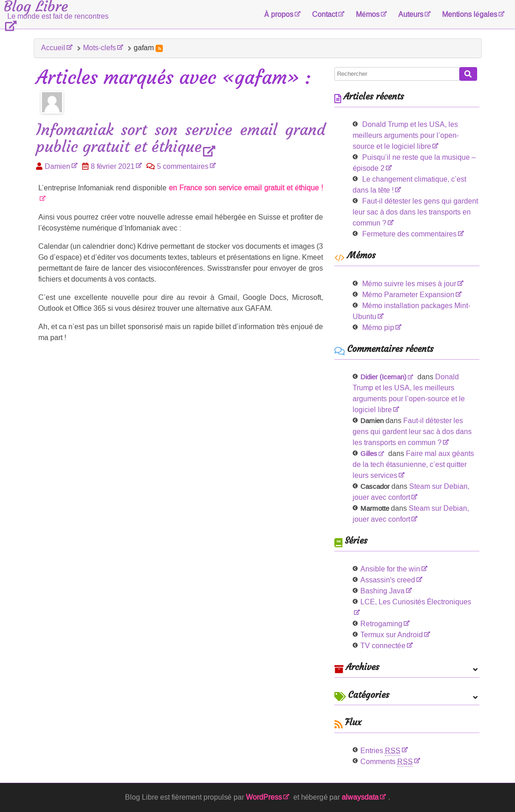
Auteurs (411, 14)
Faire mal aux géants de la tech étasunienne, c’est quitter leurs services (413, 464)
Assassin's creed (388, 580)
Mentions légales (470, 14)
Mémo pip (378, 327)
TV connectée (383, 646)
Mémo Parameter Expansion (408, 295)
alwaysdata (360, 797)
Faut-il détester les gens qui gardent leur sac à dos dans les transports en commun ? (415, 212)
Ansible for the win (390, 569)
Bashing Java (382, 591)
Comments (387, 762)
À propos (279, 14)
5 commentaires (183, 166)
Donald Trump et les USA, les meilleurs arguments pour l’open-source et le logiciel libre (406, 135)
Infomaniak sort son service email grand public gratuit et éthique (181, 139)
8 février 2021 (113, 166)
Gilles (369, 454)
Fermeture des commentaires (409, 234)
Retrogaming (381, 624)
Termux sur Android (392, 635)
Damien (57, 166)
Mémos (368, 14)
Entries (380, 751)
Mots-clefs (99, 48)
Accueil (53, 48)
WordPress (264, 797)
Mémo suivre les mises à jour (409, 284)
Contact (325, 14)
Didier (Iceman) (383, 377)
